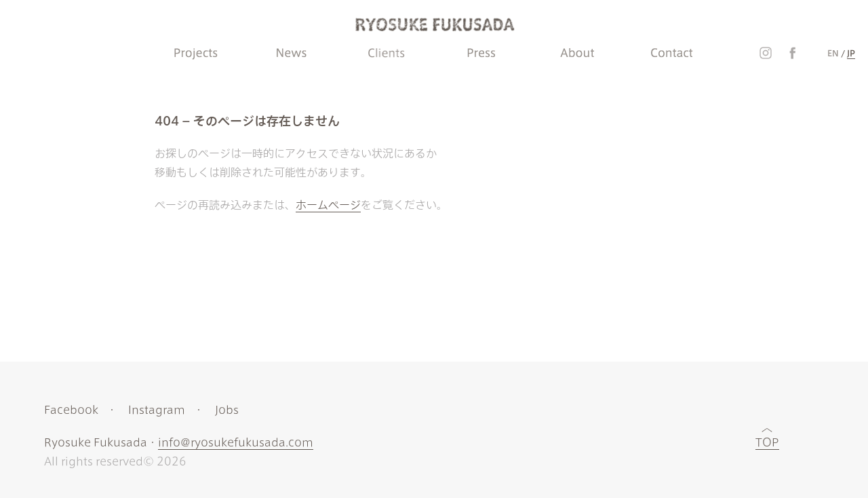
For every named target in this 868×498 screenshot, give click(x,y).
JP (851, 53)
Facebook (71, 410)
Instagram (157, 410)
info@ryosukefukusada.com (236, 442)
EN (833, 53)
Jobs (227, 410)
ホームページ (328, 205)
